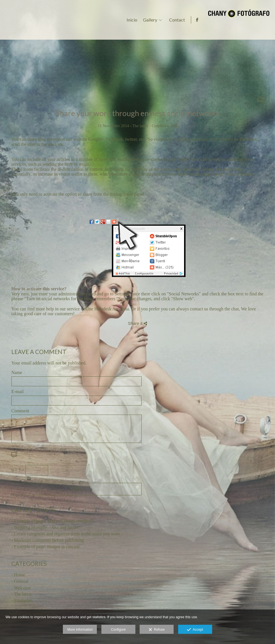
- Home (18, 575)
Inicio (200, 20)
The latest (140, 126)
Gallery (218, 20)
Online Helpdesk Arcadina (105, 309)
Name (17, 373)
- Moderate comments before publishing (48, 540)
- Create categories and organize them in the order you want (66, 534)
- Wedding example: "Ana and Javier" (46, 527)
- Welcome (21, 588)
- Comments (160, 126)
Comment (20, 411)
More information (80, 630)
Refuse (157, 630)
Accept (195, 630)
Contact (245, 20)
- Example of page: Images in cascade (46, 547)
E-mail (18, 392)
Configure (118, 630)
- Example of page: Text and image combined (53, 521)
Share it (138, 323)
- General (20, 581)
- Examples (22, 601)
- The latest (22, 594)
